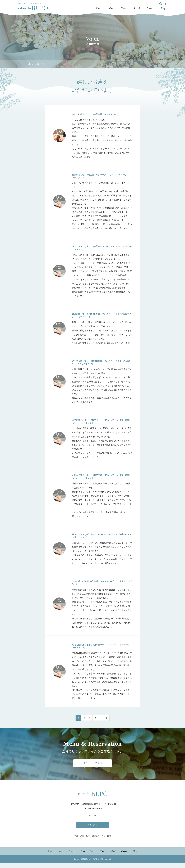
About (99, 8)
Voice (124, 8)
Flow (83, 856)
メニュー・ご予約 (92, 765)
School (137, 8)
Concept (72, 856)
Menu (111, 8)
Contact (150, 8)
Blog (163, 8)
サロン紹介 (92, 829)
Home (51, 856)
